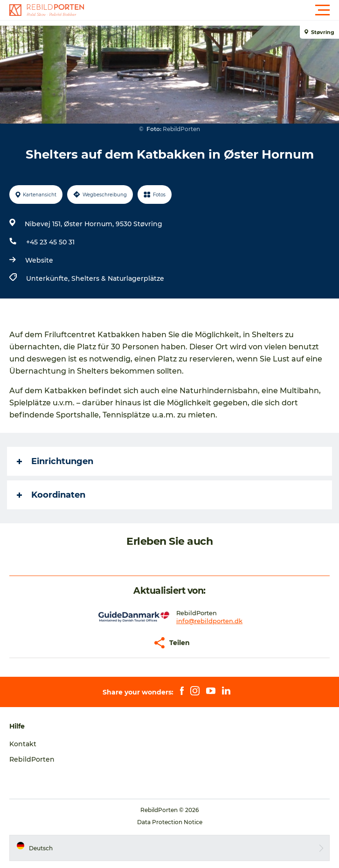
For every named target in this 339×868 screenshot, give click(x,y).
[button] (211, 10)
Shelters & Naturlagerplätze (118, 278)
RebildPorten (32, 759)
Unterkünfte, (49, 278)
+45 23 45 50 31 (50, 242)
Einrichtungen (55, 461)
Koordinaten (51, 495)
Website (39, 260)
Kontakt (23, 744)
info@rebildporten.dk (209, 621)
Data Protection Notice (170, 822)
